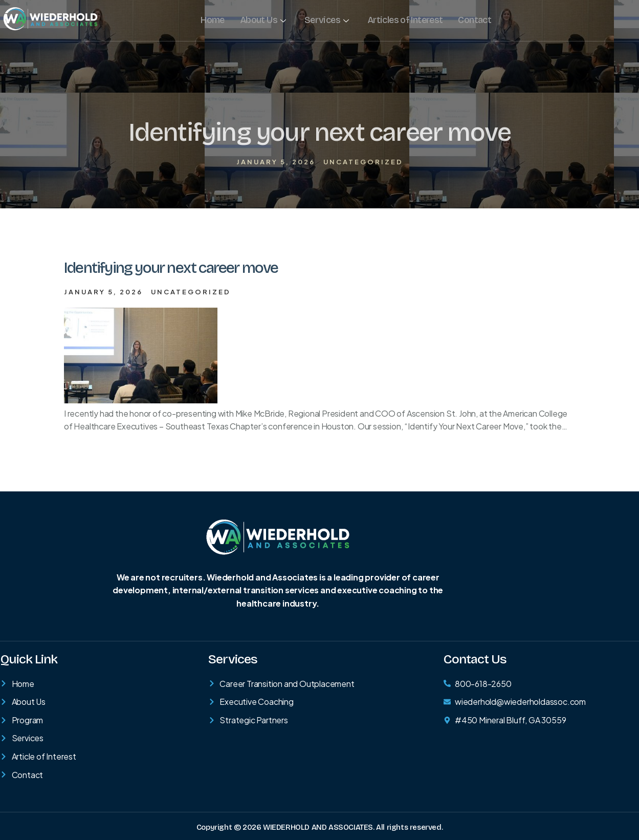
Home (212, 20)
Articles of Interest (404, 20)
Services (326, 20)
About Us (263, 20)
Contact (473, 20)
